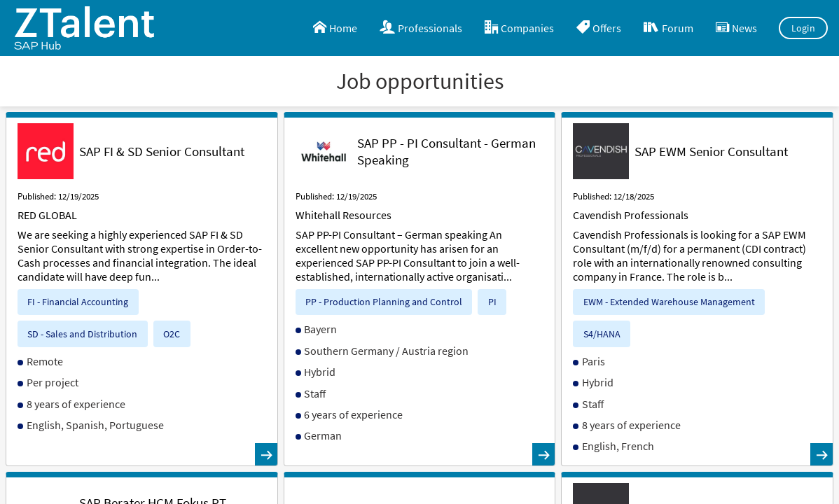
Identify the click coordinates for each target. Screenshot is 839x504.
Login (804, 28)
